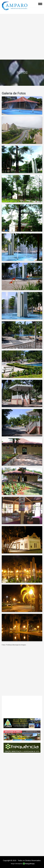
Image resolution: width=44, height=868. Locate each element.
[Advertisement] (22, 36)
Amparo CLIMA (22, 707)
